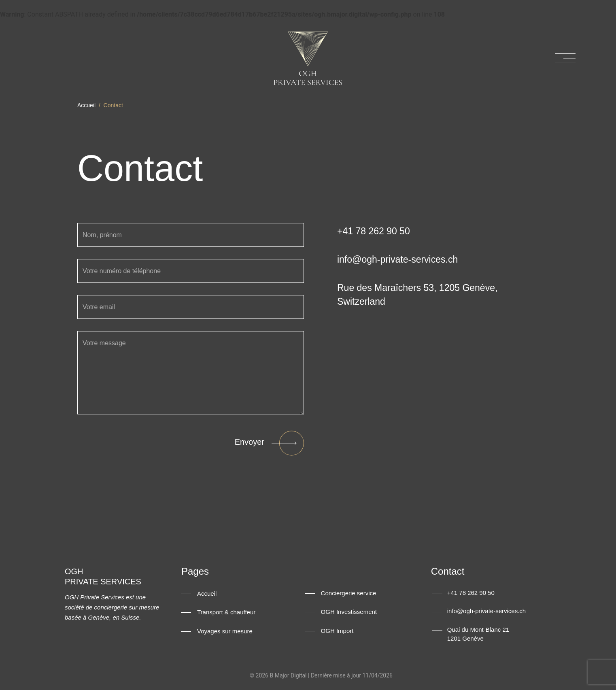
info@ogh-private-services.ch (486, 611)
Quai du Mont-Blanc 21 (478, 629)
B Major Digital (288, 675)
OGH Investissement (349, 612)
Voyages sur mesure (225, 632)
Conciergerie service (349, 593)
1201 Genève (465, 638)
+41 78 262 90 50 (471, 593)
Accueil (86, 105)
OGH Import (337, 631)
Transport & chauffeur (226, 613)
